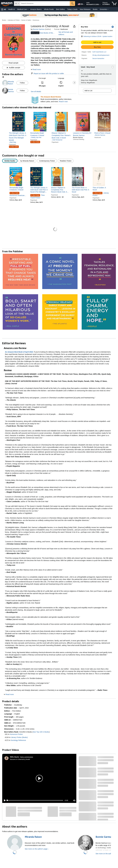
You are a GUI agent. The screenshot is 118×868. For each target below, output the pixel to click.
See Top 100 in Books (41, 732)
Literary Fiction (101, 194)
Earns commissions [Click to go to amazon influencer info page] (27, 757)
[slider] (35, 800)
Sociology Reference (18, 740)
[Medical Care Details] (28, 9)
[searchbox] (45, 4)
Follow (22, 83)
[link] (19, 137)
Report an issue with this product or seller (47, 73)
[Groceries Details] (108, 9)
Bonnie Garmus (39, 29)
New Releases (85, 9)
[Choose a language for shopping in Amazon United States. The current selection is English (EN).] (80, 4)
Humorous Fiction (16, 734)
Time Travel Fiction (37, 196)
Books (95, 9)
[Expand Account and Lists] (100, 5)
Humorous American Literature (17, 194)
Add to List (88, 91)
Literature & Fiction (14, 20)
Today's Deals (72, 9)
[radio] (10, 161)
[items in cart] (114, 4)
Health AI (12, 9)
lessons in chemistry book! (20, 759)
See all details (36, 92)
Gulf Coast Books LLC (99, 52)
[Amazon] (7, 4)
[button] (4, 9)
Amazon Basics (36, 9)
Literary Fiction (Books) (19, 737)
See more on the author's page (36, 849)
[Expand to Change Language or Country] (84, 4)
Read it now (63, 102)
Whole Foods (49, 9)
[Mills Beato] (15, 757)
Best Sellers (60, 9)
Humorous (36, 20)
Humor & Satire (26, 20)
